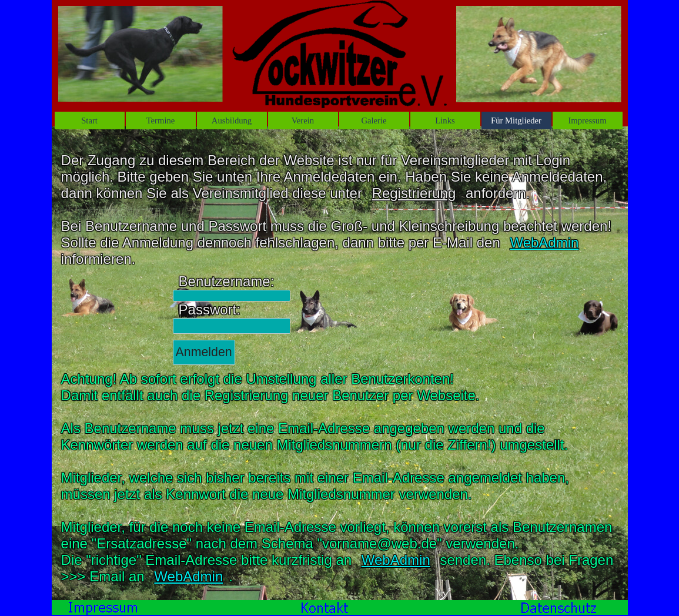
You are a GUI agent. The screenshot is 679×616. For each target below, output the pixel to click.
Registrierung (414, 193)
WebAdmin (544, 242)
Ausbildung (232, 120)
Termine (161, 120)
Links (445, 120)
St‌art (89, 120)
